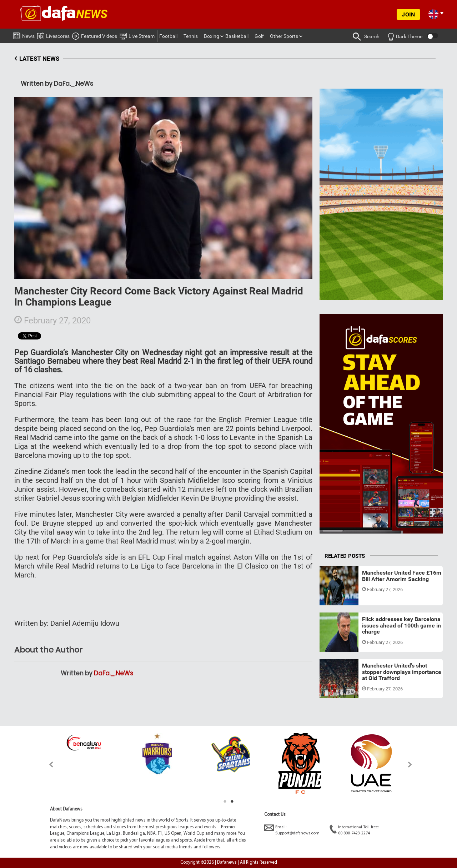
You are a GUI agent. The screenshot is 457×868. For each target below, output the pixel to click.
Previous (47, 765)
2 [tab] (232, 802)
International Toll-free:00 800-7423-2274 (354, 830)
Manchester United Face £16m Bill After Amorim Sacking (402, 576)
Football (168, 36)
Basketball (237, 36)
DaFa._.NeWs (114, 673)
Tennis (191, 36)
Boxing (212, 36)
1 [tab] (225, 802)
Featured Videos (95, 35)
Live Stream (137, 35)
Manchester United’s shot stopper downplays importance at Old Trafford (402, 672)
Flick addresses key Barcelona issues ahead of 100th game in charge (401, 625)
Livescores (53, 35)
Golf (259, 36)
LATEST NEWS (37, 59)
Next (410, 765)
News (24, 35)
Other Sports (284, 36)
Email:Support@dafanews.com (292, 830)
